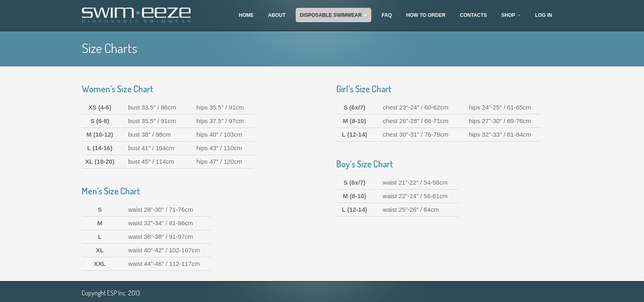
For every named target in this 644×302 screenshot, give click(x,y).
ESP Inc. (117, 293)
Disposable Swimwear (333, 15)
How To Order (426, 15)
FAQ (387, 15)
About (277, 15)
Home (246, 15)
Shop (511, 15)
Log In (544, 15)
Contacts (474, 15)
